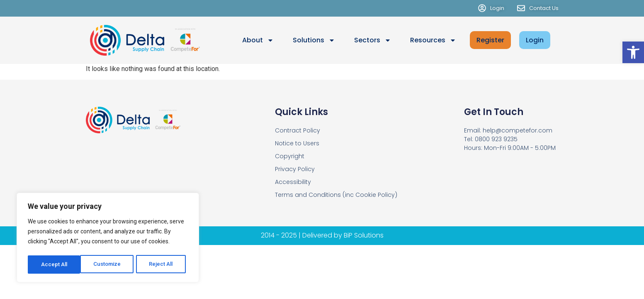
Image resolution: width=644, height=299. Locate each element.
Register (490, 40)
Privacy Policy (295, 169)
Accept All (162, 265)
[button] (633, 52)
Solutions (314, 40)
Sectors (373, 40)
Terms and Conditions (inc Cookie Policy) (336, 195)
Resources (433, 40)
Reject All (109, 265)
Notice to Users (297, 143)
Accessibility (293, 182)
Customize (55, 265)
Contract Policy (298, 130)
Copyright (290, 156)
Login (535, 40)
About (258, 40)
